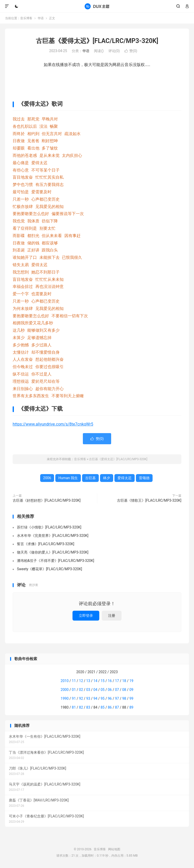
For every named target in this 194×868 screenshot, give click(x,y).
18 (124, 681)
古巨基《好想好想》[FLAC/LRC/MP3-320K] (47, 500)
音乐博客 (97, 6)
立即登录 (86, 616)
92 (81, 698)
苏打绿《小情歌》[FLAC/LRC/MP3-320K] (49, 527)
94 (95, 698)
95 (103, 698)
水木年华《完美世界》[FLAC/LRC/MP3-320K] (53, 536)
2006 (47, 478)
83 (88, 707)
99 (131, 698)
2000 (65, 690)
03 (88, 690)
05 (103, 690)
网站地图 (114, 849)
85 (103, 707)
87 (117, 707)
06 (110, 690)
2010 (65, 681)
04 (95, 690)
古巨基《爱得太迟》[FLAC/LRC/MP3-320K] (97, 41)
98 (124, 698)
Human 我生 (68, 478)
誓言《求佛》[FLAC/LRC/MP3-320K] (46, 544)
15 (103, 681)
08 (124, 690)
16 (110, 681)
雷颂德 (144, 478)
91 (74, 698)
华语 (41, 18)
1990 (65, 698)
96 (110, 698)
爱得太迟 (125, 478)
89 (131, 707)
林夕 (107, 478)
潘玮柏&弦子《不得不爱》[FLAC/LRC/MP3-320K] (56, 561)
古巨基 (90, 478)
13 (88, 681)
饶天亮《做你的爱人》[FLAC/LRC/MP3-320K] (53, 552)
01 (74, 690)
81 (74, 707)
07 (117, 690)
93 (88, 698)
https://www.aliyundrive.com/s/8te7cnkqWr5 (53, 424)
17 (117, 681)
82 (81, 707)
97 (117, 698)
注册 (112, 616)
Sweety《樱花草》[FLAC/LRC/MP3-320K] (50, 569)
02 (81, 690)
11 (74, 681)
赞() (131, 51)
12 (81, 681)
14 (95, 681)
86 (110, 707)
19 (131, 681)
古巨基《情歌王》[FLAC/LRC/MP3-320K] (149, 500)
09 (131, 690)
